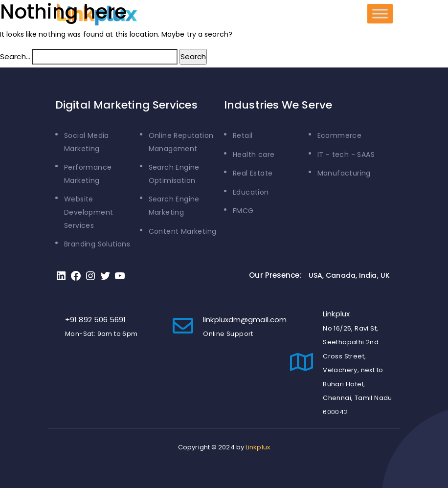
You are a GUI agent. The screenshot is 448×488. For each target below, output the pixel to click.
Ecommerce (340, 135)
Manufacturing (344, 173)
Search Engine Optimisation (174, 174)
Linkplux (258, 447)
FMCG (243, 211)
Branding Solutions (97, 244)
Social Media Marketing (87, 142)
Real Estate (253, 173)
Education (251, 192)
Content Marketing (183, 231)
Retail (243, 135)
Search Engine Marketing (174, 206)
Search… (15, 56)
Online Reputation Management (181, 142)
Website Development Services (89, 212)
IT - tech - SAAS (346, 155)
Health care (254, 155)
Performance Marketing (88, 174)
